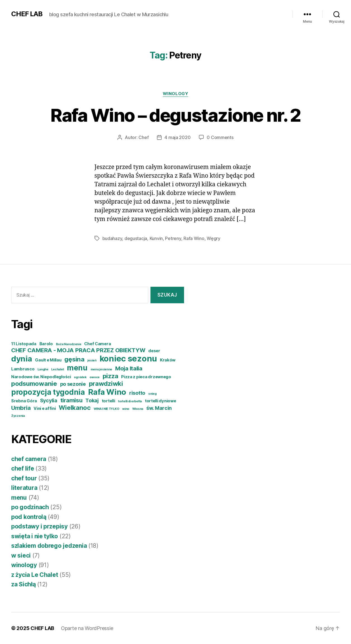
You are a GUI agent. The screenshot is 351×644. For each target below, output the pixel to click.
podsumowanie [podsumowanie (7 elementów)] (34, 383)
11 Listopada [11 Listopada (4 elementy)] (24, 344)
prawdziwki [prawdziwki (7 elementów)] (106, 383)
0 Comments (220, 137)
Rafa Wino (194, 238)
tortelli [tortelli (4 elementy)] (109, 401)
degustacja (136, 238)
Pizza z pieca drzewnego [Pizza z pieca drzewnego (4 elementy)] (146, 377)
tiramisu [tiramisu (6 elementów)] (71, 400)
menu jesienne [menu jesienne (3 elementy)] (102, 369)
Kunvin (156, 238)
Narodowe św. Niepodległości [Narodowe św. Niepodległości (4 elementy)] (41, 377)
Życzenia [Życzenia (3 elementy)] (18, 416)
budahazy (112, 238)
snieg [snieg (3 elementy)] (152, 394)
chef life (23, 468)
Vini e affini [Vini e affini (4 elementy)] (45, 408)
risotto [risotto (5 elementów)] (137, 393)
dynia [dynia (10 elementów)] (22, 359)
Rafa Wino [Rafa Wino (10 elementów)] (107, 392)
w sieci (21, 555)
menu (19, 498)
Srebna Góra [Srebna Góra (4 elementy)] (24, 401)
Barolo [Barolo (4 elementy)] (46, 344)
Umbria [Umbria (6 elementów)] (21, 408)
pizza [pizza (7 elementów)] (110, 376)
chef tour (24, 478)
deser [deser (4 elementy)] (154, 351)
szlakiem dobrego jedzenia (49, 546)
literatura (24, 488)
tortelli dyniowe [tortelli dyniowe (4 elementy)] (161, 401)
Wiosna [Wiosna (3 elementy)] (138, 409)
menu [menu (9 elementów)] (77, 368)
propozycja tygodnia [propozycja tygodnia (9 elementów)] (48, 392)
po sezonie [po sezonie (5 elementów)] (73, 384)
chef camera (29, 459)
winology (175, 94)
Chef (143, 137)
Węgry (214, 238)
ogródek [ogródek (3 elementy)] (80, 377)
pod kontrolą (29, 517)
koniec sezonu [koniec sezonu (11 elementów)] (128, 359)
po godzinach (30, 507)
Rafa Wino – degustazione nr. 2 (175, 115)
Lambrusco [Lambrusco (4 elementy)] (23, 369)
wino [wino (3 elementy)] (126, 409)
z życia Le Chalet (35, 575)
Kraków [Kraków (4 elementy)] (168, 360)
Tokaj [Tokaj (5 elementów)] (92, 400)
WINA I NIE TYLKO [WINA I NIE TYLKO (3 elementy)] (107, 409)
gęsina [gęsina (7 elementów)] (74, 359)
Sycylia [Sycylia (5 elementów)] (49, 400)
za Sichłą (23, 584)
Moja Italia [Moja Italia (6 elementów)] (129, 368)
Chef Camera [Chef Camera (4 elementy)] (97, 344)
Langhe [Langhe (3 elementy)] (43, 369)
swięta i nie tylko (35, 536)
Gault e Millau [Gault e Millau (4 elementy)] (48, 360)
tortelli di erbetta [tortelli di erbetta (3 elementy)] (130, 401)
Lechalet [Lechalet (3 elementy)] (57, 369)
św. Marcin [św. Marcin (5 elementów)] (159, 408)
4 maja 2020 (177, 137)
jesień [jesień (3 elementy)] (92, 360)
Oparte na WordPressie (87, 628)
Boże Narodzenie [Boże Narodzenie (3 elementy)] (69, 344)
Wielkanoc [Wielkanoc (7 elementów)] (75, 407)
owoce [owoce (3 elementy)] (95, 377)
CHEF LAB (27, 14)
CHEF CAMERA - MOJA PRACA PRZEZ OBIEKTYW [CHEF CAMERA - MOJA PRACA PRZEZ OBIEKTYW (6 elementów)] (78, 350)
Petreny (173, 238)
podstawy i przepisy (39, 526)
